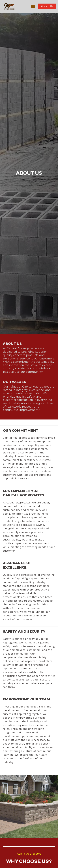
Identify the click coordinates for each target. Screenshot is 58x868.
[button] (33, 6)
